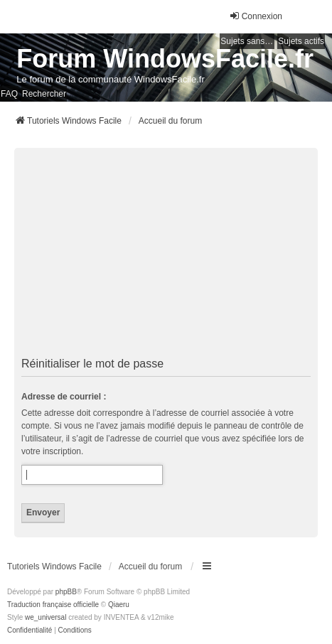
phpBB (66, 592)
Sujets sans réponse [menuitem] (247, 41)
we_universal (45, 617)
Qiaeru (119, 605)
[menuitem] (30, 630)
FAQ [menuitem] (9, 94)
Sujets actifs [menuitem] (301, 41)
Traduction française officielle (53, 605)
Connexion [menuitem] (256, 16)
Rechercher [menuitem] (44, 94)
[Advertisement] (166, 252)
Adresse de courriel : (64, 397)
